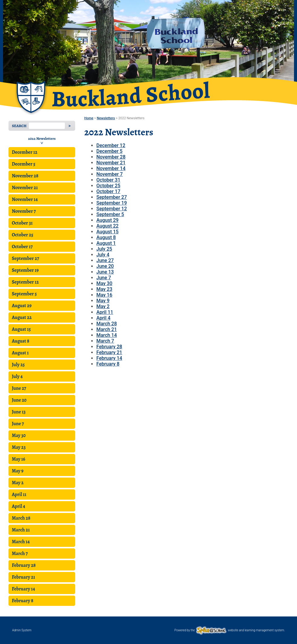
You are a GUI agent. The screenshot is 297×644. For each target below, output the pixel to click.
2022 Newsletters (42, 138)
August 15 (21, 329)
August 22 (22, 317)
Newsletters (106, 118)
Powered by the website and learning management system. (230, 630)
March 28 (21, 518)
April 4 (18, 506)
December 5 (24, 164)
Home (89, 118)
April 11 (19, 494)
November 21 (25, 188)
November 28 (25, 176)
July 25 (18, 365)
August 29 (22, 306)
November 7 (24, 211)
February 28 (24, 565)
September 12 (25, 282)
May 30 (19, 435)
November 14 (25, 199)
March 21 (21, 530)
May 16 (18, 459)
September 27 (25, 258)
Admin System (22, 630)
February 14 (23, 589)
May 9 (18, 471)
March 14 (21, 542)
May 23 (19, 447)
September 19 (25, 270)
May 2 (18, 483)
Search (19, 126)
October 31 (22, 223)
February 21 (23, 577)
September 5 (24, 294)
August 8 (21, 341)
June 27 (19, 388)
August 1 (20, 353)
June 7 (18, 424)
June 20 (19, 400)
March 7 (20, 554)
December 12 (25, 152)
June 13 (19, 412)
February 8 (23, 601)
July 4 (17, 376)
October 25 (23, 235)
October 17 (22, 247)
